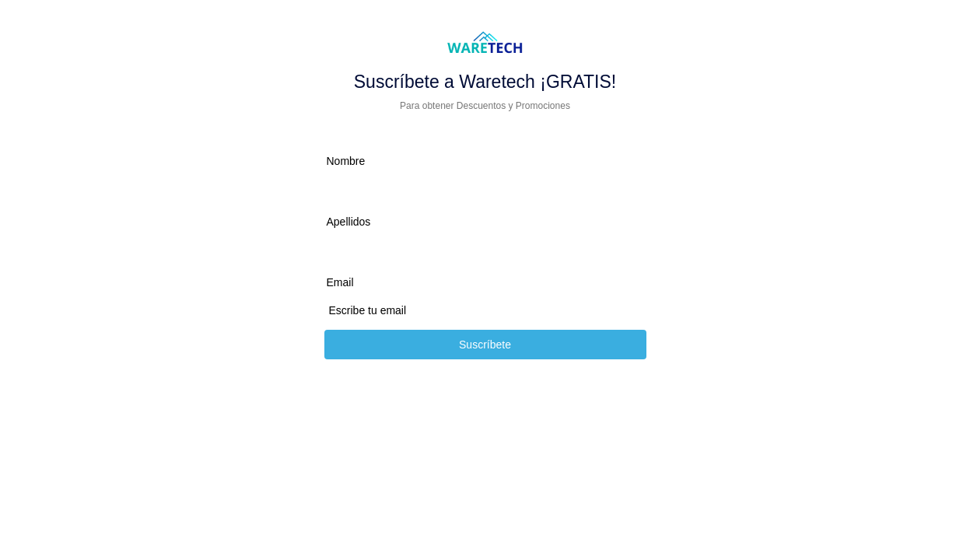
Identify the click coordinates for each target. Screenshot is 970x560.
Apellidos (349, 222)
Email (340, 282)
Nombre (346, 161)
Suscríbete (485, 345)
